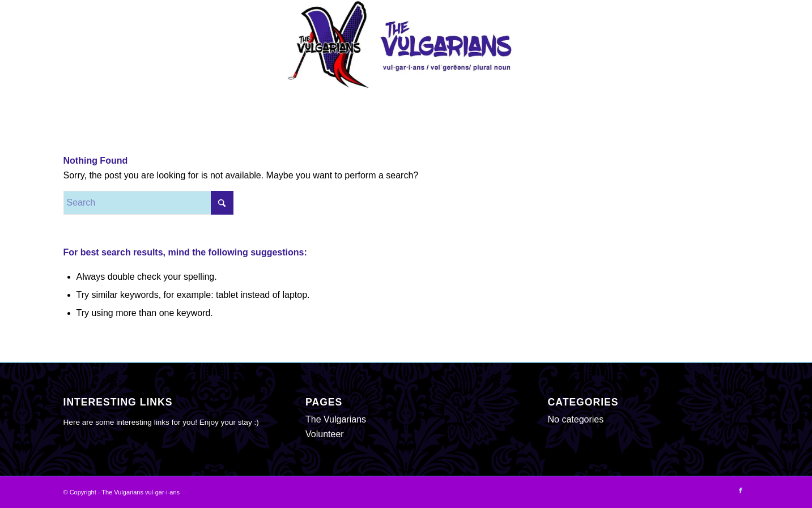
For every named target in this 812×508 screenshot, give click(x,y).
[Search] (148, 203)
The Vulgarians (336, 419)
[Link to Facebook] (741, 490)
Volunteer (325, 434)
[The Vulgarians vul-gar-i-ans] (406, 44)
